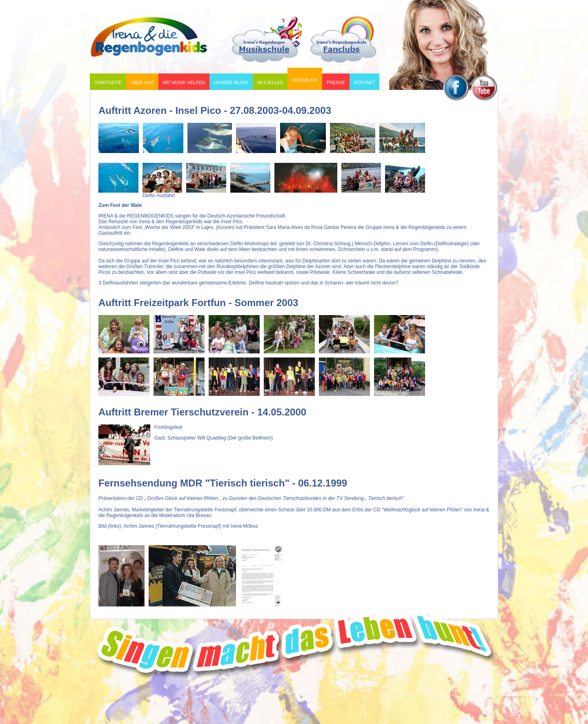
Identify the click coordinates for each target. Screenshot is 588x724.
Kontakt (364, 82)
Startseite (108, 82)
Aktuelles (270, 82)
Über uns (141, 81)
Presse (336, 82)
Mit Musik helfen (182, 81)
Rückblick (303, 77)
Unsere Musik (229, 81)
